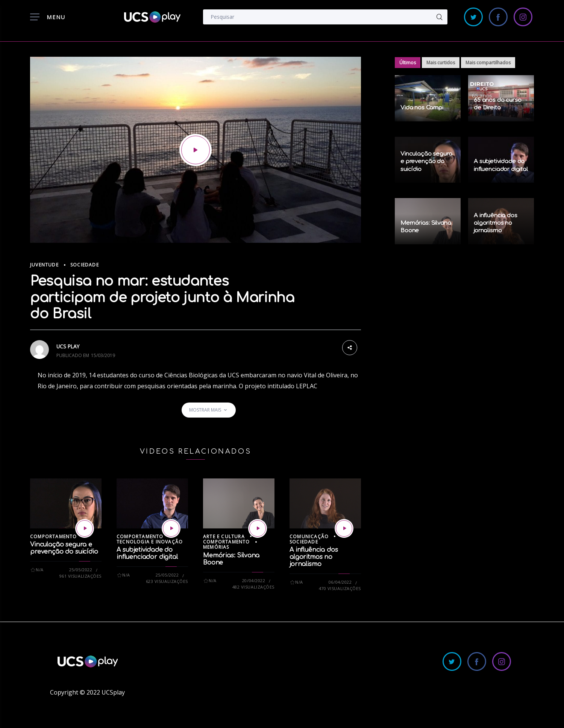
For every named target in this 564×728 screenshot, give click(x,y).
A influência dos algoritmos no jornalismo (314, 557)
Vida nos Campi (422, 108)
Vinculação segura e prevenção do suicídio (64, 548)
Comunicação (309, 537)
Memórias (216, 547)
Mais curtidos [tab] (441, 63)
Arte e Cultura (224, 537)
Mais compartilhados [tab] (488, 63)
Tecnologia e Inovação (150, 542)
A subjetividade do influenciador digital (147, 553)
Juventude (44, 265)
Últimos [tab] (408, 63)
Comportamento (54, 537)
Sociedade (85, 265)
